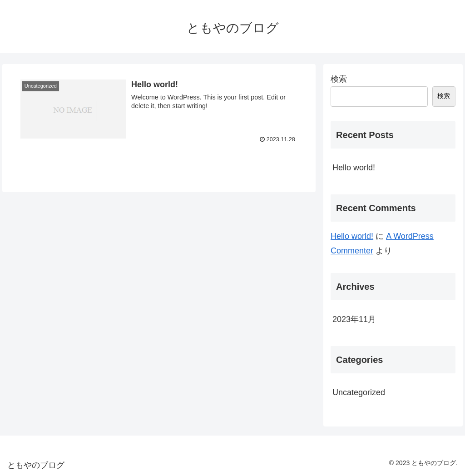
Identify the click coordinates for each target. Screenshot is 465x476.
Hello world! (354, 168)
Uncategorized (359, 392)
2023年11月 (354, 319)
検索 (339, 79)
